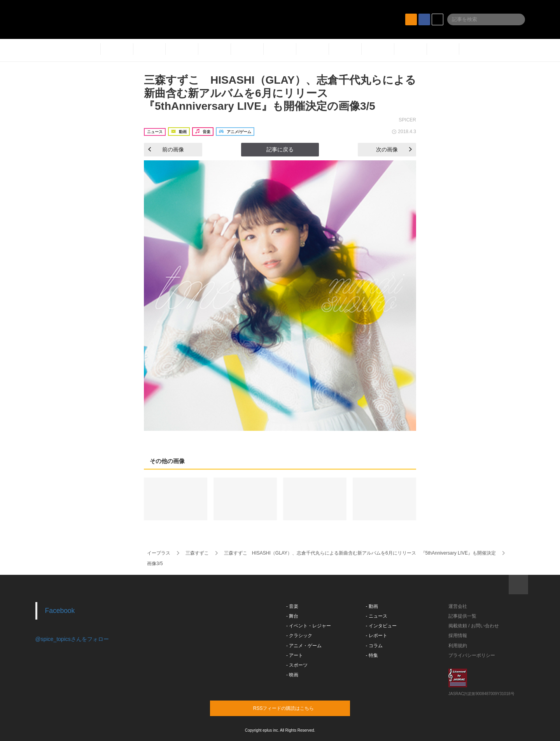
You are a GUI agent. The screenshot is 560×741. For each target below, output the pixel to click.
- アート (295, 655)
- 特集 (372, 655)
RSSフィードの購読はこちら (295, 708)
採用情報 (458, 636)
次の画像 (394, 149)
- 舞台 (292, 616)
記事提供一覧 (462, 616)
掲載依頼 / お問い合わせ (474, 626)
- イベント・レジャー (309, 626)
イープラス (159, 553)
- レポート (377, 636)
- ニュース (377, 616)
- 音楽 (292, 606)
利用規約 (458, 646)
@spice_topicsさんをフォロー (72, 639)
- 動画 (372, 606)
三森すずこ (197, 553)
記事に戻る (280, 149)
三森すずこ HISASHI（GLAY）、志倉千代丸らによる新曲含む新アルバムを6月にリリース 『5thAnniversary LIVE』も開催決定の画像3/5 (280, 93)
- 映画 (292, 675)
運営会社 (458, 606)
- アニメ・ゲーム (304, 646)
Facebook (60, 611)
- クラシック (299, 636)
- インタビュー (381, 626)
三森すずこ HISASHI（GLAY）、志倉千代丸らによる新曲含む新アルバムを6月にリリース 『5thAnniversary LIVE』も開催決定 (360, 553)
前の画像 (166, 149)
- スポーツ (297, 665)
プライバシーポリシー (472, 655)
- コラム (374, 646)
